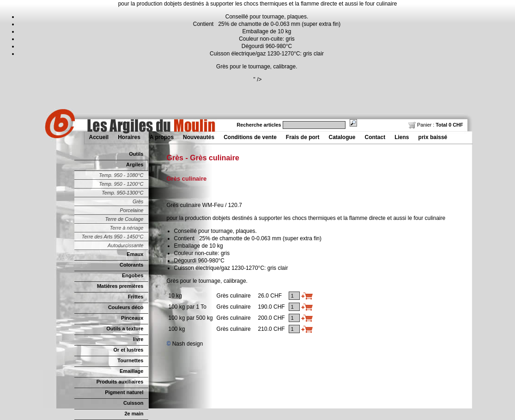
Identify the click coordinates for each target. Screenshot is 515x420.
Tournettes (130, 360)
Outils (136, 154)
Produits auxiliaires (120, 382)
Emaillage (132, 371)
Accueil (99, 137)
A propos (162, 137)
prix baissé (433, 137)
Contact (375, 137)
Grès (138, 201)
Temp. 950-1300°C (122, 193)
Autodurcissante (125, 245)
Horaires (129, 137)
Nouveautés (199, 137)
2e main (134, 414)
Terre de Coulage (124, 219)
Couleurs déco (126, 307)
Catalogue (342, 137)
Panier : (436, 125)
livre (138, 339)
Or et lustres (129, 350)
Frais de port (303, 137)
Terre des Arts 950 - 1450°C (113, 237)
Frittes (136, 297)
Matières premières (120, 286)
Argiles (135, 164)
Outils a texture (125, 329)
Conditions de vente (250, 137)
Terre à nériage (127, 228)
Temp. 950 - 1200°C (121, 184)
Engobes (133, 275)
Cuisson (133, 403)
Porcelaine (131, 210)
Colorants (131, 265)
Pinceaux (132, 318)
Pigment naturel (124, 392)
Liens (402, 137)
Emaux (135, 254)
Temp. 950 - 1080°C (121, 175)
